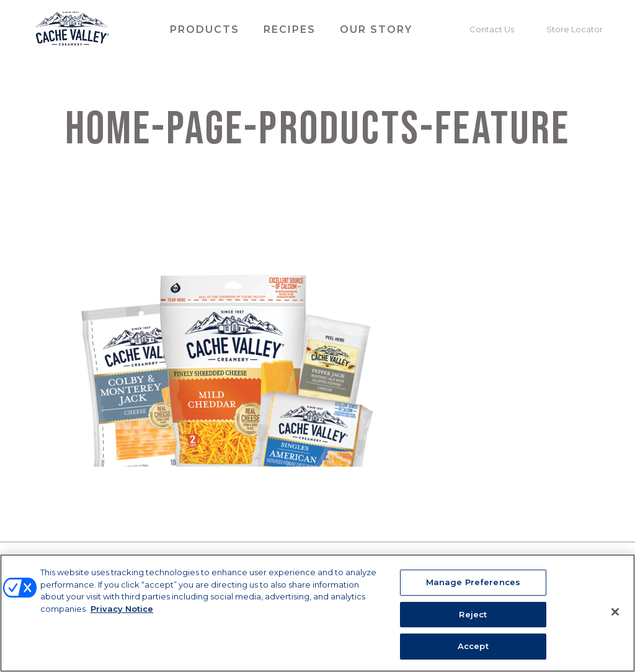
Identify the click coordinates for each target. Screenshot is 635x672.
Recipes (290, 29)
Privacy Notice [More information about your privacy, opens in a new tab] (122, 609)
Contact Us (492, 29)
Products (205, 29)
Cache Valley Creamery (72, 30)
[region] (317, 613)
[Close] (615, 612)
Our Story (376, 29)
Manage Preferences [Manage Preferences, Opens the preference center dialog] (473, 582)
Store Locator (575, 29)
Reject (473, 614)
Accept (473, 646)
